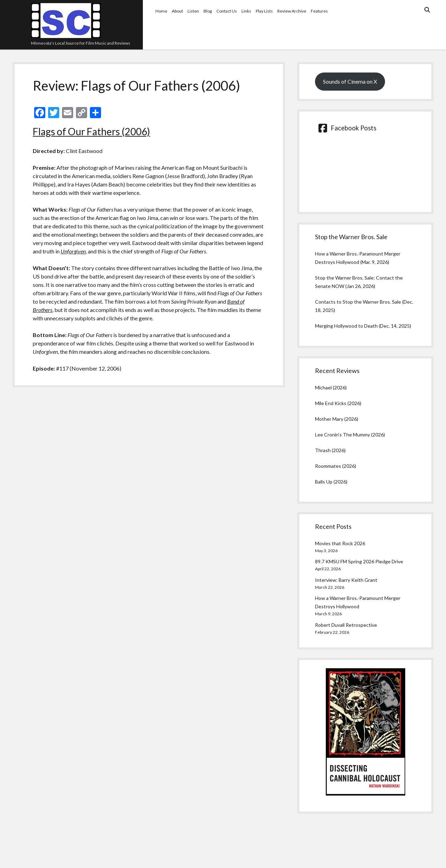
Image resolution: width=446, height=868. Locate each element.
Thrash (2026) (330, 450)
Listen (193, 11)
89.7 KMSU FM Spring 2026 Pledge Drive (359, 561)
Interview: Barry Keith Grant (346, 580)
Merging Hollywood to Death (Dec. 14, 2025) (363, 326)
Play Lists (264, 11)
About (177, 11)
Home (161, 11)
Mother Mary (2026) (337, 419)
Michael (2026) (331, 387)
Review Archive (292, 11)
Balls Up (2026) (331, 482)
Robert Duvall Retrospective (346, 625)
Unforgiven (73, 251)
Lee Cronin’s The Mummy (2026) (350, 435)
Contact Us (227, 11)
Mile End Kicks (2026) (338, 403)
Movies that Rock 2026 (340, 543)
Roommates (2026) (336, 466)
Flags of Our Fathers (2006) (91, 131)
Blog (208, 11)
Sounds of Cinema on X (350, 81)
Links (246, 11)
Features (319, 11)
